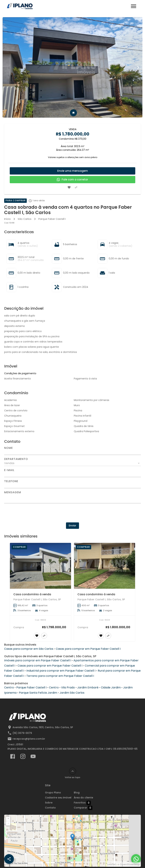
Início (7, 219)
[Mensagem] (72, 498)
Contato (50, 808)
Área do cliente (83, 798)
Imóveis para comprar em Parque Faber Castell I (38, 660)
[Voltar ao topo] (73, 771)
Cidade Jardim (111, 687)
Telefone (11, 481)
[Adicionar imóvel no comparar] (76, 187)
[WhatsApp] (136, 859)
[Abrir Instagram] (23, 757)
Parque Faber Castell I (52, 219)
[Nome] (72, 452)
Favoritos (82, 803)
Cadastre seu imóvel (58, 798)
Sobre (49, 803)
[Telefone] (72, 485)
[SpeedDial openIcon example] (9, 859)
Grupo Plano (53, 793)
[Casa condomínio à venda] (40, 566)
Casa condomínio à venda (32, 594)
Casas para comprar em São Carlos (29, 649)
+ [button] (8, 819)
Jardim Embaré (88, 687)
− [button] (8, 823)
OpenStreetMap (130, 864)
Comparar (83, 808)
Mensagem (13, 492)
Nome (9, 448)
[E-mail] (72, 474)
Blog (77, 793)
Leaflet (112, 864)
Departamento (16, 459)
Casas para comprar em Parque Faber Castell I (88, 649)
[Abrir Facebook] (13, 757)
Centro (9, 687)
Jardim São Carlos (72, 693)
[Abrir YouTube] (33, 757)
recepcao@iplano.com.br (29, 739)
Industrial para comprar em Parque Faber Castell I (61, 671)
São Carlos (25, 219)
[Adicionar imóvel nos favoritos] (69, 187)
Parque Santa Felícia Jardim (38, 693)
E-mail (9, 470)
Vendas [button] (9, 463)
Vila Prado (68, 687)
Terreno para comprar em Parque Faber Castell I (60, 676)
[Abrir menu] (134, 6)
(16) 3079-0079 (22, 733)
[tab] (73, 113)
